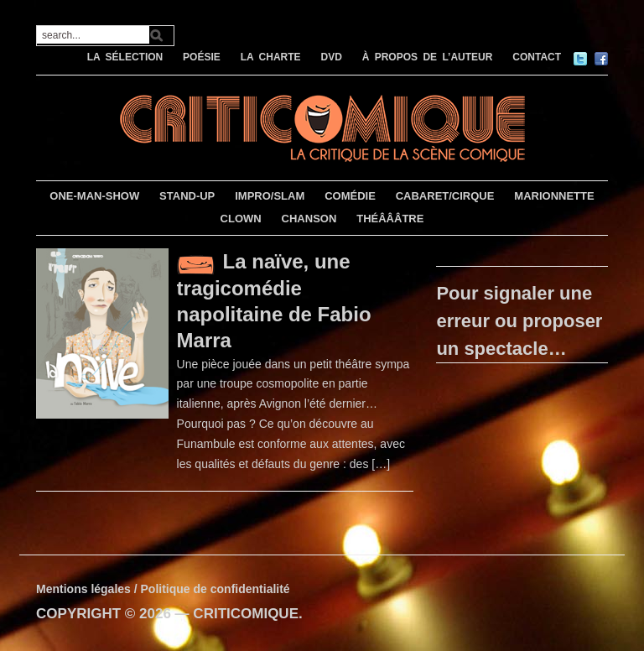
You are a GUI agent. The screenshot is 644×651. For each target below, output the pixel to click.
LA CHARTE (271, 57)
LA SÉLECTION (125, 57)
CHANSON (309, 219)
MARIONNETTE (554, 196)
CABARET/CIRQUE (445, 196)
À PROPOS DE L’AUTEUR (428, 57)
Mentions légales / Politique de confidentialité (163, 589)
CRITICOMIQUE (246, 614)
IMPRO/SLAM (270, 196)
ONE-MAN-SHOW (94, 196)
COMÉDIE (350, 196)
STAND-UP (187, 196)
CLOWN (241, 219)
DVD (331, 57)
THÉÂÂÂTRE (390, 219)
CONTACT (537, 57)
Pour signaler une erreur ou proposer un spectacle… (519, 321)
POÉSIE (202, 57)
